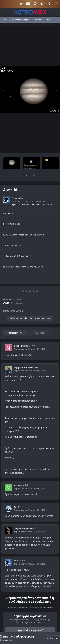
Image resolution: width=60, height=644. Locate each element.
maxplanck (19, 477)
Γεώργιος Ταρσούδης (24, 520)
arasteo (20, 190)
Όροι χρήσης (6, 640)
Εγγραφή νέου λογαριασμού (30, 622)
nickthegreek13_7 (22, 338)
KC (15, 499)
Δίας (6, 295)
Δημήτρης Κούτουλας (24, 359)
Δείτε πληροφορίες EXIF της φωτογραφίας (30, 310)
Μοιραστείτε (15, 325)
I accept (53, 638)
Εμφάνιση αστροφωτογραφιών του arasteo (32, 196)
